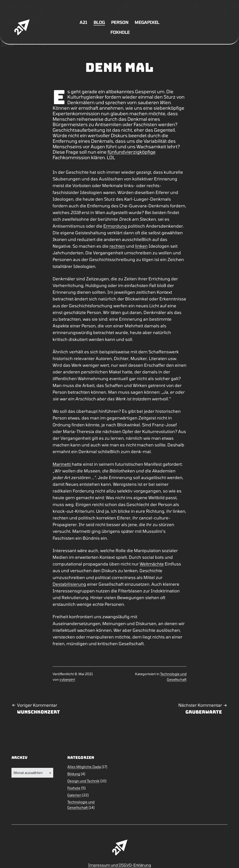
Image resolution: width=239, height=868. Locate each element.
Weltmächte (152, 564)
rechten (117, 246)
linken (141, 246)
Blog (99, 22)
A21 (83, 22)
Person (120, 22)
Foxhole (120, 32)
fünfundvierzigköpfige (132, 152)
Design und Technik (83, 781)
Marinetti (62, 464)
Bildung (74, 774)
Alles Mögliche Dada (84, 767)
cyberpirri (67, 679)
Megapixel (147, 22)
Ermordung (115, 226)
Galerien (74, 795)
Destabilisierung (69, 584)
